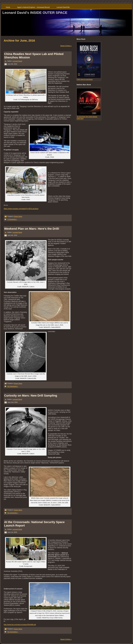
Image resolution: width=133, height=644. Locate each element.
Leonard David (17, 61)
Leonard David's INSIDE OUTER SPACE (35, 13)
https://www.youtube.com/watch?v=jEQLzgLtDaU (21, 209)
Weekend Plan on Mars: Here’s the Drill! (32, 229)
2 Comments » (12, 219)
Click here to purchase (85, 79)
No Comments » (13, 386)
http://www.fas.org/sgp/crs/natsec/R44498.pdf (20, 625)
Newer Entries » (66, 46)
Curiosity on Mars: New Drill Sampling (31, 396)
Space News (18, 216)
